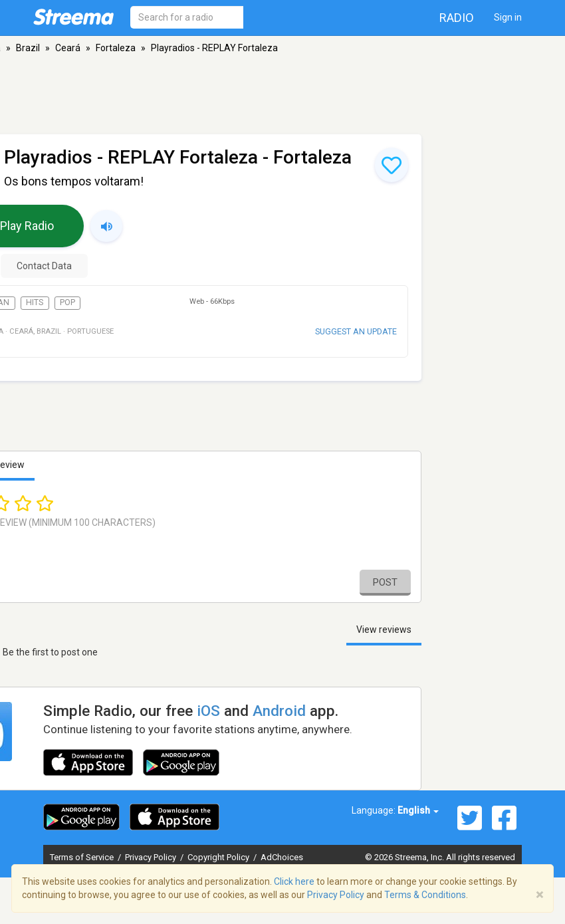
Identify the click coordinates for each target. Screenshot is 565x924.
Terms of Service (83, 857)
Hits (35, 302)
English (418, 810)
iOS (208, 711)
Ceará (68, 48)
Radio (457, 18)
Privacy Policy (152, 857)
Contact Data (44, 266)
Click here (294, 881)
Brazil (28, 48)
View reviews (384, 630)
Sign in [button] (508, 17)
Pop (67, 302)
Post (385, 582)
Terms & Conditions (425, 895)
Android (279, 711)
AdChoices (282, 857)
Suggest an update (356, 331)
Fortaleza (116, 48)
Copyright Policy (219, 857)
